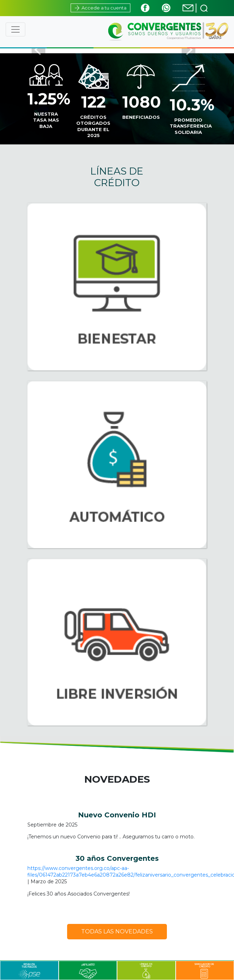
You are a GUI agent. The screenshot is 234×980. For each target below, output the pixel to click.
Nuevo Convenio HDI (117, 815)
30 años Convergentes (117, 858)
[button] (39, 49)
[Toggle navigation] (15, 29)
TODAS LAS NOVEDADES (117, 931)
